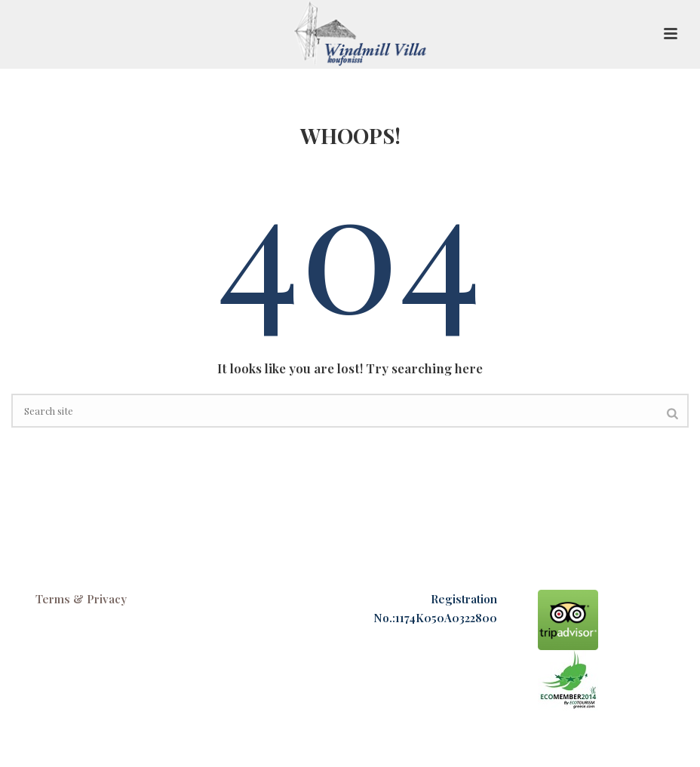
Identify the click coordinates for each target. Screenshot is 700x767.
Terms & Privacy (81, 599)
